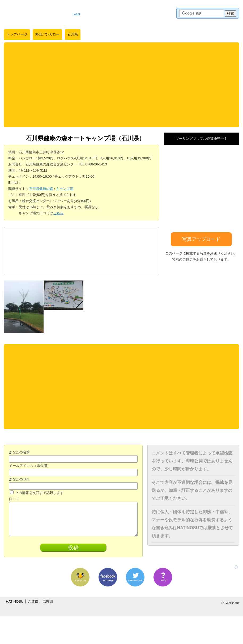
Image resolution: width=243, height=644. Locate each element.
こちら (58, 213)
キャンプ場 (65, 189)
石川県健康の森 (41, 189)
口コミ (14, 499)
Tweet (76, 14)
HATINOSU (15, 601)
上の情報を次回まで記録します (37, 493)
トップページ (17, 34)
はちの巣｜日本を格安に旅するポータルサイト (35, 13)
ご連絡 (33, 601)
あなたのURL (19, 479)
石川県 (73, 34)
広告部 (48, 601)
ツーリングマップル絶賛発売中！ (201, 139)
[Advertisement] (122, 85)
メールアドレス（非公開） (30, 466)
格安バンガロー (47, 34)
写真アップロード (201, 239)
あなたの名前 (19, 452)
